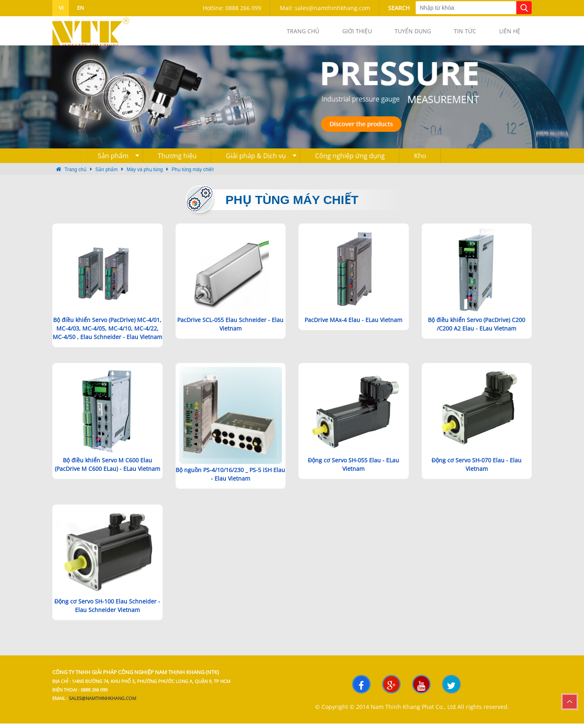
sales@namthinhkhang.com (103, 703)
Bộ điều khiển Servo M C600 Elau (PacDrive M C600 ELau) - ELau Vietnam (107, 468)
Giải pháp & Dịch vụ (261, 160)
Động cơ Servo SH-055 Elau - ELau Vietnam (353, 468)
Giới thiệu (338, 33)
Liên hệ (507, 33)
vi (61, 8)
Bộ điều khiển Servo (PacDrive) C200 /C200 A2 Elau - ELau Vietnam (477, 329)
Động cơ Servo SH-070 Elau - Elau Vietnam (477, 468)
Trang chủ (278, 33)
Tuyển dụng (399, 33)
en (80, 8)
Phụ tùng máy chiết (192, 174)
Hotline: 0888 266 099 (232, 8)
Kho (420, 160)
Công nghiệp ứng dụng (350, 160)
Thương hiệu (177, 160)
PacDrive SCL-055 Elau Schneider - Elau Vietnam (230, 329)
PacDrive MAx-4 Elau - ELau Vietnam (353, 324)
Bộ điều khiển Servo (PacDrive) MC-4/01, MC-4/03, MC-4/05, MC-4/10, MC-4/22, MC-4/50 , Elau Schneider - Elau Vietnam (107, 333)
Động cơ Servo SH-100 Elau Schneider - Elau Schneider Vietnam (107, 610)
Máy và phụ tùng (145, 174)
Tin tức (457, 33)
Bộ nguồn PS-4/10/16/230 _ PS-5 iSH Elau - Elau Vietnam (230, 479)
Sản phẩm (118, 160)
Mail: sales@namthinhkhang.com (325, 8)
